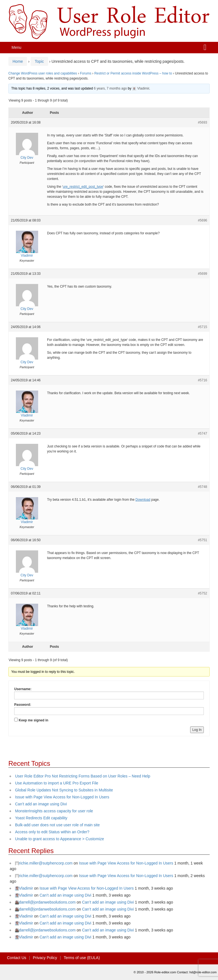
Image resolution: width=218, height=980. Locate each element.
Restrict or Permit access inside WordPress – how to (133, 73)
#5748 (203, 487)
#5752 (203, 593)
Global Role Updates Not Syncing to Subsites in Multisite (64, 790)
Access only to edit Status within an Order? (52, 832)
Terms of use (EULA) (82, 958)
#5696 (203, 220)
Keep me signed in (33, 720)
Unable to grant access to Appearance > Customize (59, 839)
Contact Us (17, 958)
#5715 (203, 327)
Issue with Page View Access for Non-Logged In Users (62, 797)
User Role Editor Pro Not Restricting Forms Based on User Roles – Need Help (83, 776)
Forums (86, 73)
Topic (39, 61)
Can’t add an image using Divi (41, 804)
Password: (23, 705)
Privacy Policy (45, 958)
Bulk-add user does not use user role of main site (57, 825)
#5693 (203, 122)
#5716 (203, 380)
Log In (197, 730)
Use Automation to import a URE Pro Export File (57, 783)
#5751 (203, 540)
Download (143, 500)
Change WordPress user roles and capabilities (43, 73)
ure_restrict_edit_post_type (83, 187)
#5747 (203, 434)
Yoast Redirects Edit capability (41, 818)
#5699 (203, 274)
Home (18, 61)
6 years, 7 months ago (110, 88)
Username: (23, 689)
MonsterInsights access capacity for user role (54, 811)
